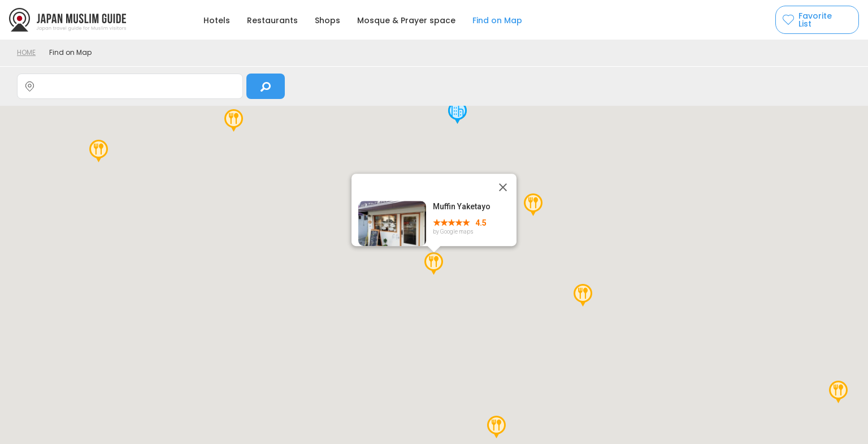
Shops (327, 20)
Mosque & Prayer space (406, 20)
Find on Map (497, 20)
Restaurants (272, 20)
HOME (26, 52)
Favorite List (815, 20)
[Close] (503, 187)
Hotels (217, 20)
